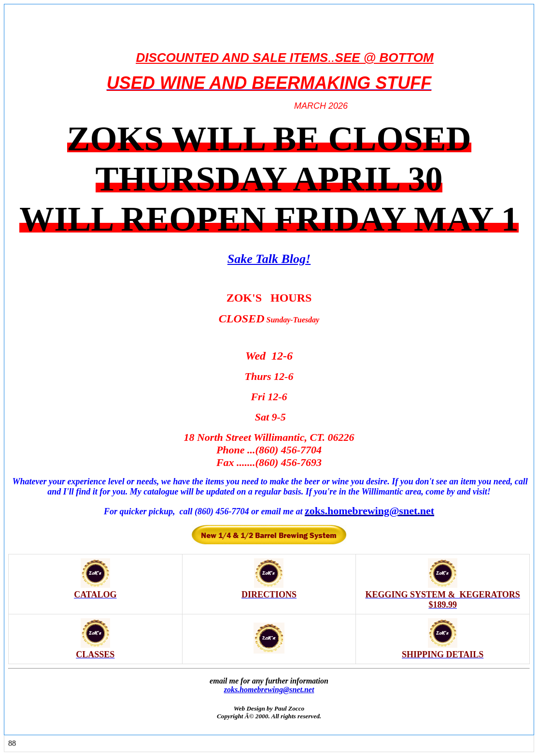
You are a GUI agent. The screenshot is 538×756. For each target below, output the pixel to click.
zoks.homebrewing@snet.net (269, 690)
